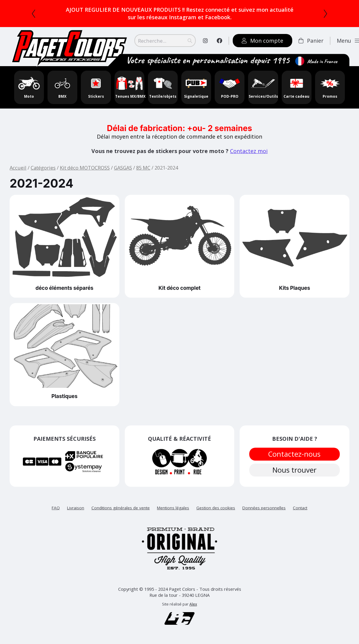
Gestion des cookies (216, 511)
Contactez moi (249, 151)
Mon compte (262, 41)
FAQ (56, 511)
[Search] (165, 41)
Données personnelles (264, 511)
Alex (193, 607)
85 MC (143, 168)
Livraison (76, 511)
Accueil (18, 168)
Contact (300, 511)
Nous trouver (295, 473)
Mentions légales (173, 511)
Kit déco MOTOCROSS (85, 168)
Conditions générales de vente (121, 511)
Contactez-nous (295, 455)
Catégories (43, 168)
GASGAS (123, 168)
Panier (311, 41)
